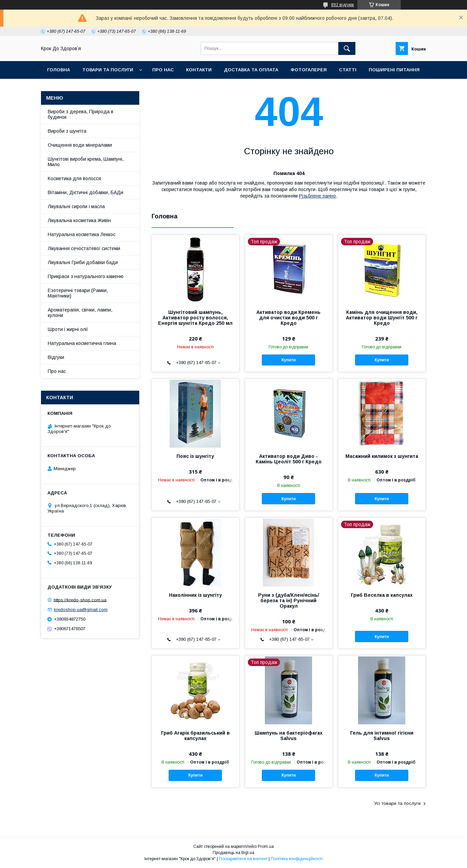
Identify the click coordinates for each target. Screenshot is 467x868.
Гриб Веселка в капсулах (382, 595)
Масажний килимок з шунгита (382, 456)
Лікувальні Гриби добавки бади (83, 262)
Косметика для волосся (74, 178)
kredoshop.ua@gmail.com (81, 610)
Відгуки (56, 357)
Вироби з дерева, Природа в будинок (81, 114)
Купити (288, 360)
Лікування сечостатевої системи (84, 248)
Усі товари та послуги (397, 803)
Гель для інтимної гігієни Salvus (382, 736)
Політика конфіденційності (297, 859)
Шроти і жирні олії (68, 329)
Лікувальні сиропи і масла (76, 206)
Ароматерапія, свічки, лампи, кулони (80, 313)
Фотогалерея (309, 70)
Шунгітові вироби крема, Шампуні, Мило (86, 162)
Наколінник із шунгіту (195, 595)
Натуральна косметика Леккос (82, 234)
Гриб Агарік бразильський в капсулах (195, 736)
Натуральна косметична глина (82, 343)
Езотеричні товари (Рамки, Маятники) (78, 293)
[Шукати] (347, 48)
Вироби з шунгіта (67, 131)
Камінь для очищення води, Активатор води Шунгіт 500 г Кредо (382, 318)
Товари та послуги (108, 70)
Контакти (199, 70)
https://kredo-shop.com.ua (80, 600)
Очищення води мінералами (80, 145)
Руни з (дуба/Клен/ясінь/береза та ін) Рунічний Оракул (289, 601)
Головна (59, 70)
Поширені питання (394, 70)
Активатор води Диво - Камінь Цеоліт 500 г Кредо (289, 459)
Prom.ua (266, 847)
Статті (348, 70)
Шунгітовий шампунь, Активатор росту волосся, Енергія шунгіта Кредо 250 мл (195, 318)
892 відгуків (343, 5)
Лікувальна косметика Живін (79, 220)
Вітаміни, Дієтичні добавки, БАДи (86, 192)
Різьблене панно (317, 196)
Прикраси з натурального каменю (86, 276)
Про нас (163, 70)
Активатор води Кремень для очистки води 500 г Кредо (288, 318)
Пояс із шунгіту (195, 456)
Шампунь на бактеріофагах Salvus (289, 736)
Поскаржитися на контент (243, 859)
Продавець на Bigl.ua (233, 853)
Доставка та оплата (251, 70)
